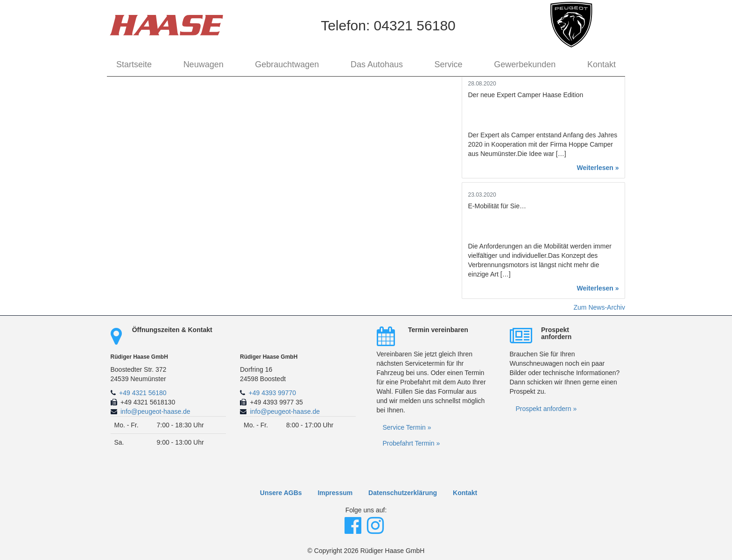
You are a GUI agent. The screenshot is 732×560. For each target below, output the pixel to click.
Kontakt (602, 64)
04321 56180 (415, 25)
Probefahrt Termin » (412, 443)
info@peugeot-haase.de (155, 411)
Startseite (134, 64)
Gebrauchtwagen (287, 64)
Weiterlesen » (598, 168)
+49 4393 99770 (273, 393)
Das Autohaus (377, 64)
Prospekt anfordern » (546, 409)
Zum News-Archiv (599, 307)
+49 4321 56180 (143, 393)
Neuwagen (204, 64)
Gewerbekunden (525, 64)
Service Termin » (407, 427)
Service (449, 64)
